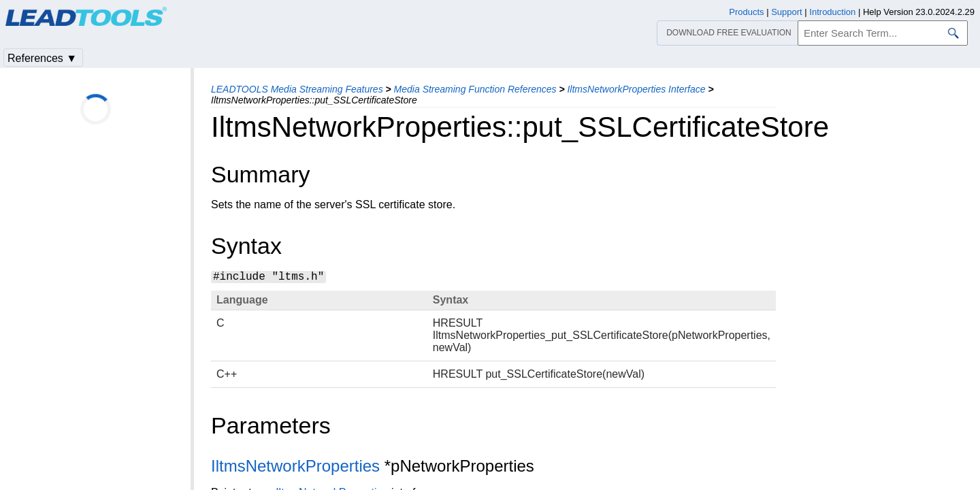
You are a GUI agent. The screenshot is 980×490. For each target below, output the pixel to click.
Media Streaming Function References (475, 89)
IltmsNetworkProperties (295, 466)
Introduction (832, 12)
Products (746, 12)
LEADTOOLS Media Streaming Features (297, 89)
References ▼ (42, 58)
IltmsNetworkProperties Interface (636, 89)
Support (787, 12)
